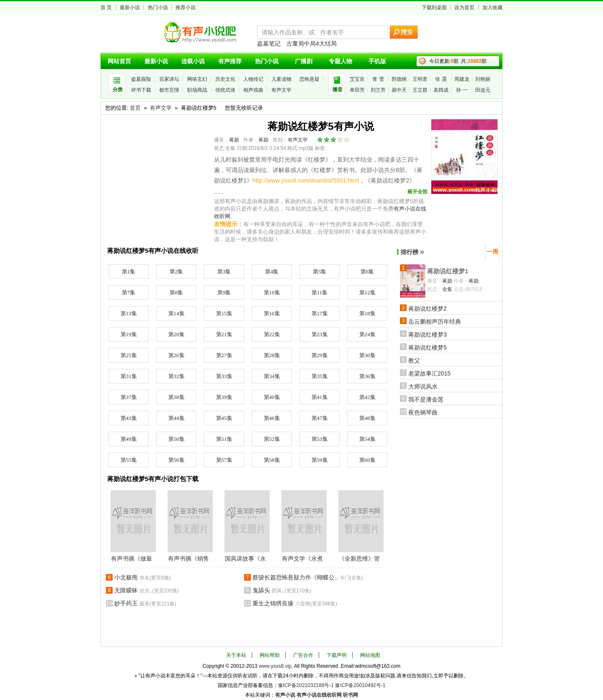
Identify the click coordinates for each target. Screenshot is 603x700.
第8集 (177, 292)
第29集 (320, 355)
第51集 (224, 439)
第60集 (367, 460)
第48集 (367, 418)
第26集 (177, 355)
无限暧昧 (147, 590)
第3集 (224, 272)
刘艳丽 (483, 79)
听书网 (350, 695)
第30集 (367, 355)
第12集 (367, 292)
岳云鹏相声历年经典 (435, 322)
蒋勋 (234, 140)
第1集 (129, 272)
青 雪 (378, 79)
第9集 (224, 292)
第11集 (320, 292)
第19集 (129, 334)
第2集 (177, 272)
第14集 (177, 313)
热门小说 (158, 8)
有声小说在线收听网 (319, 695)
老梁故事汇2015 (429, 373)
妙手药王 (145, 603)
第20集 (177, 334)
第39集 (224, 397)
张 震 (441, 79)
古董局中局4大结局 (312, 44)
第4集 (272, 272)
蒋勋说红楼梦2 (428, 309)
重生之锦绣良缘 (295, 603)
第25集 (129, 355)
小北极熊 (143, 577)
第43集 (129, 418)
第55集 (129, 460)
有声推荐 (230, 61)
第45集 (224, 418)
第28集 (272, 355)
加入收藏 (492, 8)
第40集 (272, 397)
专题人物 (340, 61)
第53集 (320, 439)
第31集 (129, 376)
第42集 (367, 397)
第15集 (224, 313)
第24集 (367, 334)
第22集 (272, 334)
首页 (135, 108)
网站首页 (119, 61)
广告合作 (303, 655)
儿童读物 (281, 79)
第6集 (367, 272)
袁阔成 (441, 90)
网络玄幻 (197, 79)
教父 (414, 360)
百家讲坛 (169, 79)
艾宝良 (357, 79)
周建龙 (462, 79)
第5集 (320, 272)
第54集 (367, 439)
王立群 (420, 90)
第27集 (224, 355)
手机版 (377, 61)
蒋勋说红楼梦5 (428, 347)
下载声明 (337, 655)
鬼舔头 (282, 590)
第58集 (272, 460)
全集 (447, 289)
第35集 (320, 376)
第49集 (129, 439)
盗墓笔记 (269, 44)
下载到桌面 (434, 8)
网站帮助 (270, 655)
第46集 (272, 418)
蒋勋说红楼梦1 (448, 271)
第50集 (177, 439)
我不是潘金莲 (426, 399)
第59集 (320, 460)
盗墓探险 (141, 79)
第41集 (320, 397)
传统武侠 (225, 90)
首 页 (106, 8)
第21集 (224, 334)
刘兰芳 (378, 90)
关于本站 (236, 655)
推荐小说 (186, 8)
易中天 (399, 90)
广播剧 (304, 61)
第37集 (129, 397)
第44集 (177, 418)
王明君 (420, 79)
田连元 (483, 90)
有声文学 (281, 90)
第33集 (224, 376)
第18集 (367, 313)
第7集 (129, 292)
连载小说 (193, 61)
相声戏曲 (253, 90)
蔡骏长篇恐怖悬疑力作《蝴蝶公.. (308, 577)
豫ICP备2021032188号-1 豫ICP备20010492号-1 (332, 685)
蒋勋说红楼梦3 (428, 335)
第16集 (272, 313)
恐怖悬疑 (309, 79)
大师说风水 (423, 386)
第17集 (320, 313)
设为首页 (464, 8)
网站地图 (370, 655)
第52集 (272, 439)
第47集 (320, 418)
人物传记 (253, 79)
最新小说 (130, 8)
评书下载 (141, 90)
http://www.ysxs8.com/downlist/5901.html (306, 180)
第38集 (177, 397)
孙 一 (462, 90)
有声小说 (285, 695)
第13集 (129, 313)
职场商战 (197, 90)
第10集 (272, 292)
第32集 (177, 376)
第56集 (177, 460)
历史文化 (225, 79)
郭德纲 (399, 79)
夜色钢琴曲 (423, 412)
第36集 (367, 376)
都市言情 (169, 90)
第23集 (320, 334)
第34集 (272, 376)
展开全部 (417, 192)
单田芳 (357, 90)
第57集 (224, 460)
